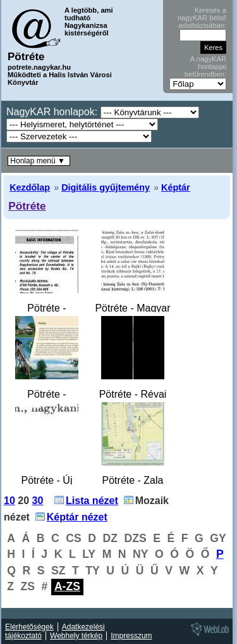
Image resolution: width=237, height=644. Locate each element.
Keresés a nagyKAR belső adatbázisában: (202, 18)
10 (9, 501)
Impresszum (131, 636)
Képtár (176, 187)
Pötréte (27, 206)
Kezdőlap (30, 187)
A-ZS (67, 586)
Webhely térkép (76, 636)
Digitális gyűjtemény (106, 187)
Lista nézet (92, 501)
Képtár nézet (77, 517)
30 (38, 501)
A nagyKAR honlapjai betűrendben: (205, 66)
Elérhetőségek (29, 627)
